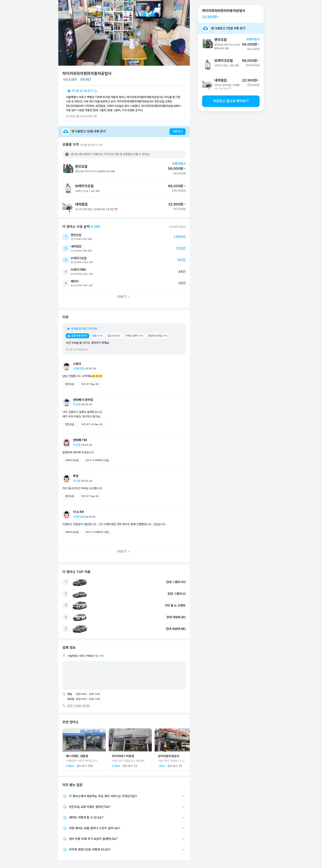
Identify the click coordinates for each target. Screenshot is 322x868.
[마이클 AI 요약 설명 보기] (82, 91)
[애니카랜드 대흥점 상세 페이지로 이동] (84, 749)
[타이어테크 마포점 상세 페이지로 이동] (130, 749)
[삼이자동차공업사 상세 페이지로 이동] (176, 749)
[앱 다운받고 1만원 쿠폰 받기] (124, 132)
